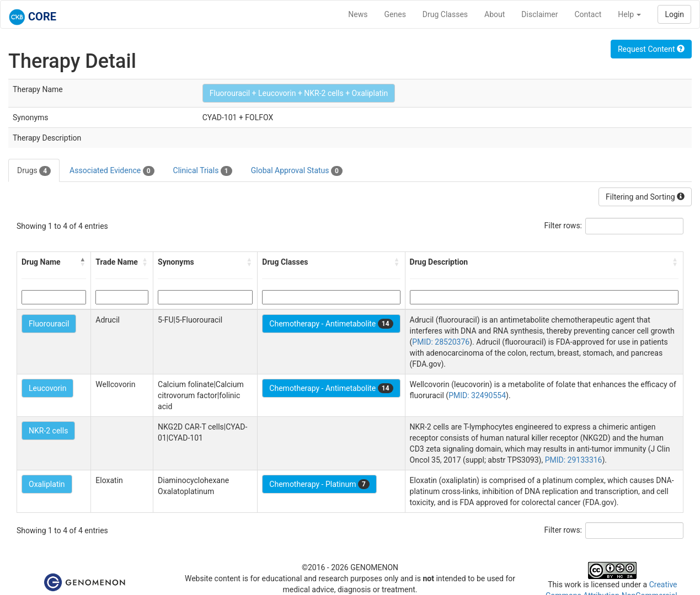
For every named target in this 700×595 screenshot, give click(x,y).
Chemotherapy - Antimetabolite (331, 324)
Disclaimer (539, 14)
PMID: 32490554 (477, 395)
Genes (395, 14)
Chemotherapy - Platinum (319, 484)
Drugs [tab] (34, 171)
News (358, 14)
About (495, 14)
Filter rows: (563, 226)
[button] (83, 262)
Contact (588, 14)
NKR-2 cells (48, 431)
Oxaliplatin (47, 484)
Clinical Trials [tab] (203, 171)
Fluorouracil (49, 324)
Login (674, 14)
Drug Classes (445, 14)
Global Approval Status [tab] (297, 171)
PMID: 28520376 (441, 342)
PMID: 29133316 (574, 460)
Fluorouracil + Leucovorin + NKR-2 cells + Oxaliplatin (299, 93)
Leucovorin (47, 388)
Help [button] (629, 14)
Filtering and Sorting (645, 197)
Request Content (651, 49)
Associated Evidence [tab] (112, 171)
